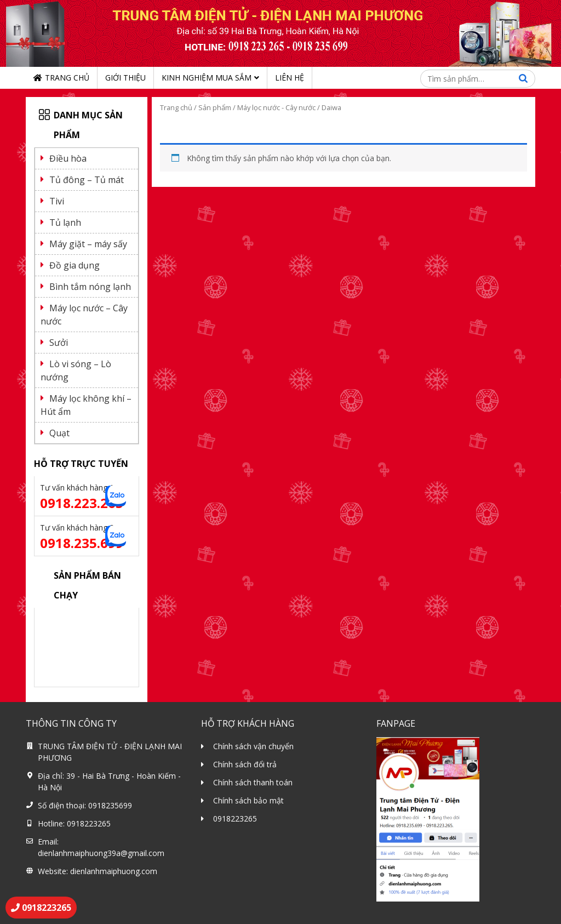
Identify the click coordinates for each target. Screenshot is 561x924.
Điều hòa (68, 158)
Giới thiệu (125, 78)
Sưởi (59, 343)
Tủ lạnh (65, 223)
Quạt (59, 433)
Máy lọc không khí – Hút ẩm (86, 405)
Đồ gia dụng (75, 265)
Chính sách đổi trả (245, 764)
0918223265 (235, 819)
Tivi (57, 201)
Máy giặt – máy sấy (88, 244)
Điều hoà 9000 (67, 619)
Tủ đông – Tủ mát (87, 180)
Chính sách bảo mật (248, 800)
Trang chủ (67, 78)
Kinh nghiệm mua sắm (207, 78)
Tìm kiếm (523, 78)
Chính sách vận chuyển (253, 746)
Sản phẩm (215, 107)
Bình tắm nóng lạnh (90, 287)
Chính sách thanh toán (253, 782)
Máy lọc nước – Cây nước (84, 315)
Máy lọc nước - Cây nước (276, 107)
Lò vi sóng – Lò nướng (76, 370)
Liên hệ (290, 78)
